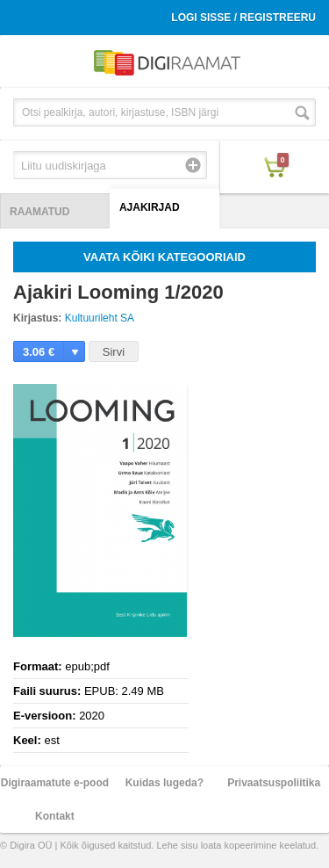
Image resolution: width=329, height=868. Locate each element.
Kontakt (55, 816)
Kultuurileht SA (100, 318)
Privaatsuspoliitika (274, 783)
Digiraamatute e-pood (55, 783)
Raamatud (39, 212)
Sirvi (114, 352)
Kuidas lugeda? (164, 783)
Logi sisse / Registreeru (243, 18)
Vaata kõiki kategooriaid (164, 257)
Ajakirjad (150, 207)
